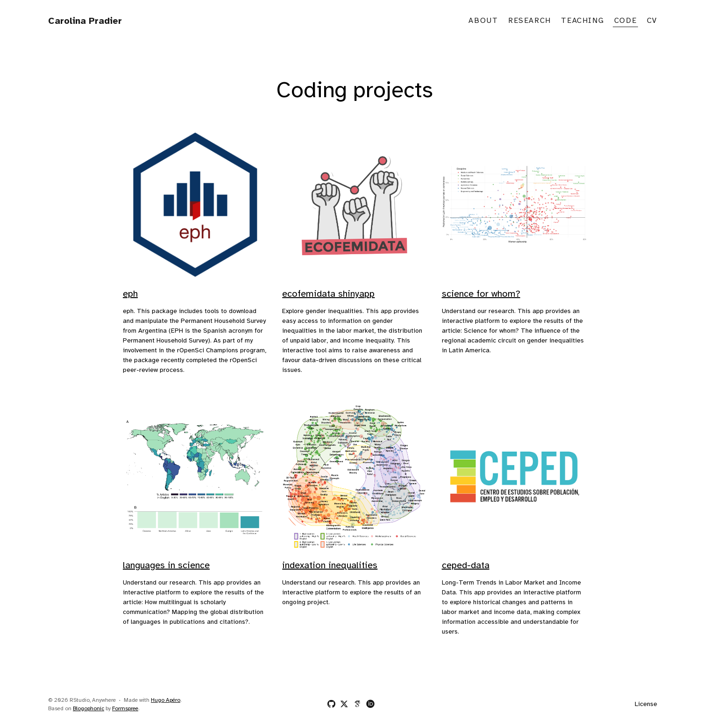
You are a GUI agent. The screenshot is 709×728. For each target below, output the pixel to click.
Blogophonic (89, 709)
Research (530, 21)
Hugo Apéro (166, 700)
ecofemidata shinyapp (328, 294)
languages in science (166, 566)
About (483, 21)
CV (652, 21)
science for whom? (481, 294)
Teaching (582, 21)
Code (625, 21)
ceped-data (466, 566)
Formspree (125, 709)
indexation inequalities (330, 566)
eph (130, 294)
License (646, 704)
